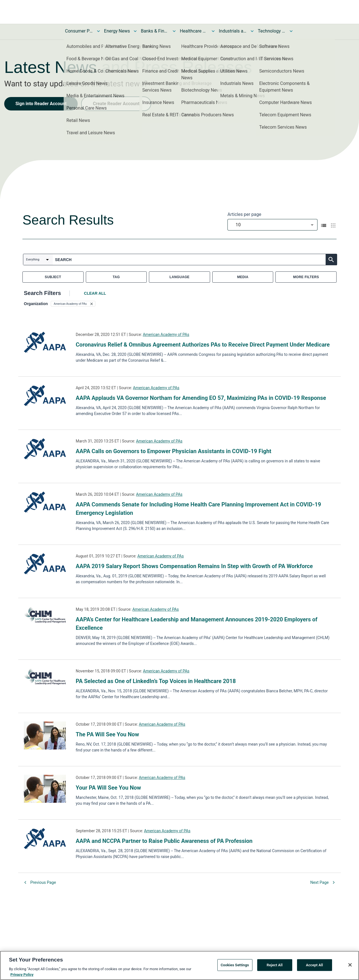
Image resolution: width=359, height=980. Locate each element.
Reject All (275, 967)
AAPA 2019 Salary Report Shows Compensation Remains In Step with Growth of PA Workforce (194, 566)
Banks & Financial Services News (155, 31)
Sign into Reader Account (41, 104)
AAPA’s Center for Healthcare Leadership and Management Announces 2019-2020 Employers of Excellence (197, 624)
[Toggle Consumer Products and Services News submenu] (98, 31)
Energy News (117, 31)
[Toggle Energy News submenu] (135, 31)
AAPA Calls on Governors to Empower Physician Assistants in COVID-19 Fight (173, 451)
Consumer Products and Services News (79, 31)
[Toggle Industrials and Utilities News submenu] (252, 31)
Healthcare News (194, 31)
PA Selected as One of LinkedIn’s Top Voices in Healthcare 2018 (156, 681)
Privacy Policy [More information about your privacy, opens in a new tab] (22, 976)
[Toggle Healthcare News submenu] (213, 31)
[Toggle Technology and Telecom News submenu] (291, 31)
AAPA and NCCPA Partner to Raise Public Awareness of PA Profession (164, 841)
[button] (73, 304)
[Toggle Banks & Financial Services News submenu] (174, 31)
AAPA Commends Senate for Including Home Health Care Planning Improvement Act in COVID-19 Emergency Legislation (198, 509)
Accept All (315, 967)
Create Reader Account (116, 104)
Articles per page (244, 214)
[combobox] (272, 225)
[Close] (350, 967)
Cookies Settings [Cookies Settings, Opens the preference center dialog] (235, 967)
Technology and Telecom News (272, 31)
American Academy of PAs (166, 335)
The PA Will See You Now (107, 734)
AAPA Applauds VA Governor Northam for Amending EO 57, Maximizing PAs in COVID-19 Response (201, 398)
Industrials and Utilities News (233, 31)
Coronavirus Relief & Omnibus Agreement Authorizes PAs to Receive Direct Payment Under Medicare (203, 345)
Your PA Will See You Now (108, 788)
